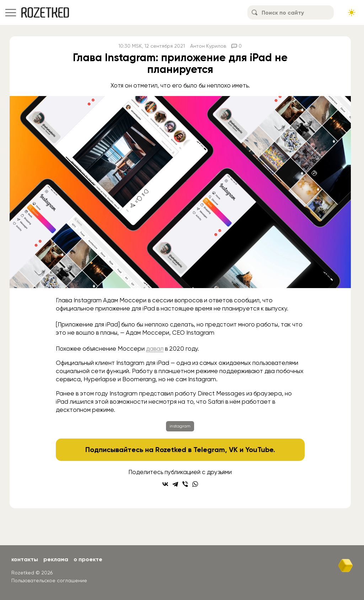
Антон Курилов (208, 46)
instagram (180, 426)
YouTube (259, 450)
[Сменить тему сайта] (352, 12)
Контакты (25, 559)
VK (233, 450)
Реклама (56, 559)
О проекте (88, 559)
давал (155, 349)
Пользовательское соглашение (49, 580)
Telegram (209, 450)
